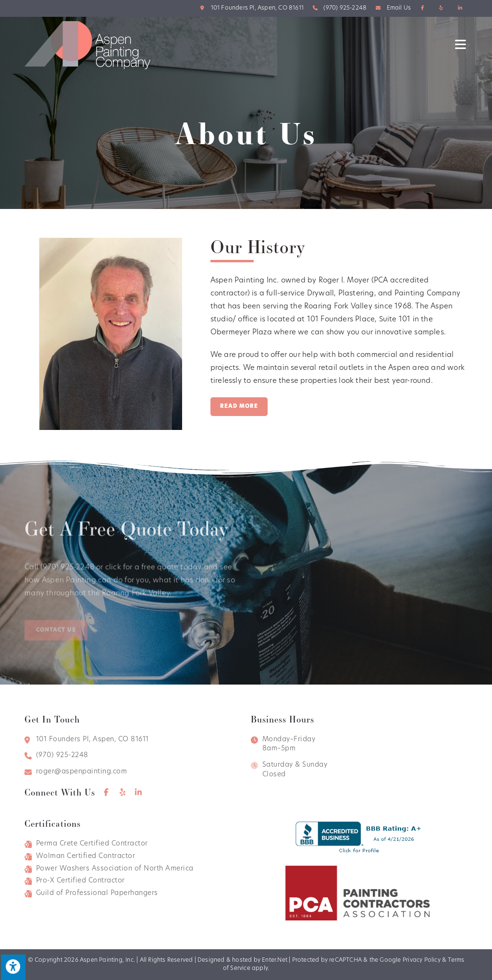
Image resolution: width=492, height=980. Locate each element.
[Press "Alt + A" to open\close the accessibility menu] (13, 967)
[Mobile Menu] (461, 45)
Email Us (399, 8)
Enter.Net (275, 960)
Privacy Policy (422, 960)
